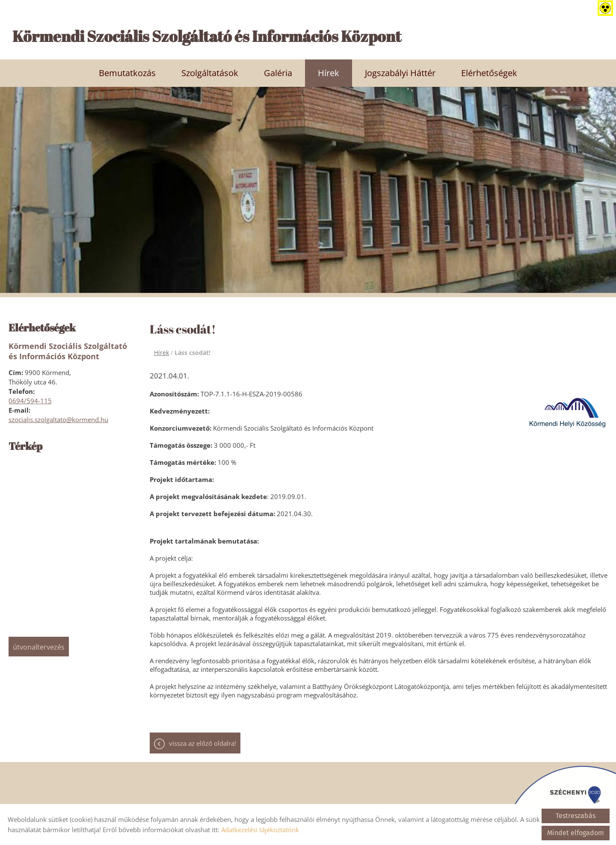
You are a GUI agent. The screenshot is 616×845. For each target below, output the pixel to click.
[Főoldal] (312, 38)
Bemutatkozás (127, 72)
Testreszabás (576, 816)
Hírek (329, 72)
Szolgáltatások (210, 72)
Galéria (278, 72)
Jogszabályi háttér (400, 72)
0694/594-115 (30, 400)
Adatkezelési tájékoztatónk (260, 830)
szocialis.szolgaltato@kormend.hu (58, 419)
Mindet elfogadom (576, 833)
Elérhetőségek (489, 72)
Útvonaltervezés (39, 647)
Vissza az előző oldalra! (203, 743)
